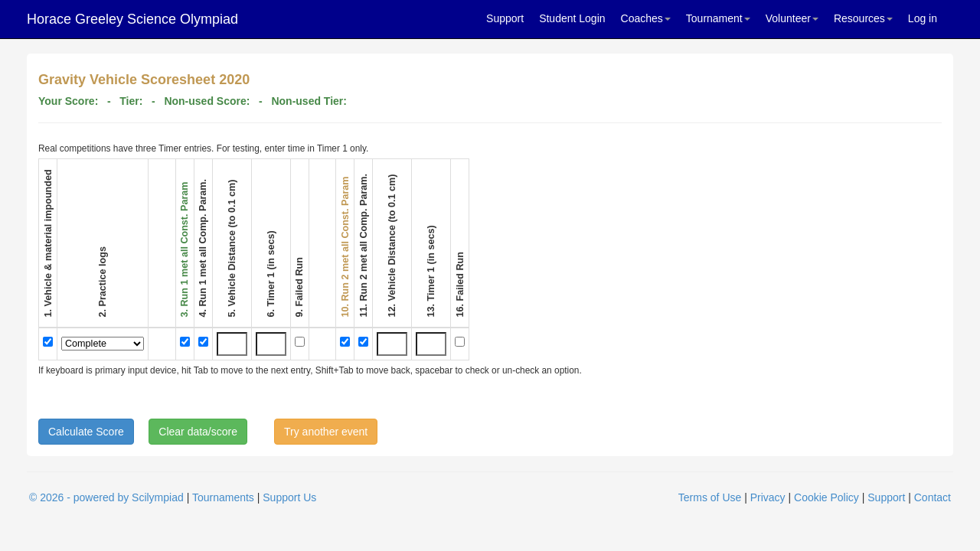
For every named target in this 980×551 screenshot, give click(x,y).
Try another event (326, 432)
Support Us (289, 497)
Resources (863, 18)
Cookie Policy (826, 497)
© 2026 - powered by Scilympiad (106, 497)
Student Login (572, 18)
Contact (933, 497)
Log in (923, 18)
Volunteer (792, 18)
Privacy (768, 497)
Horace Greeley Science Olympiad (132, 19)
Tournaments (223, 497)
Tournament (718, 18)
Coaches (646, 18)
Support (505, 18)
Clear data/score (198, 432)
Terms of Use (710, 497)
